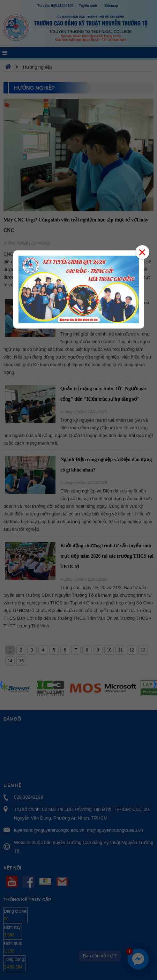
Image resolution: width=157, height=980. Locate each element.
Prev (2, 687)
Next (155, 687)
